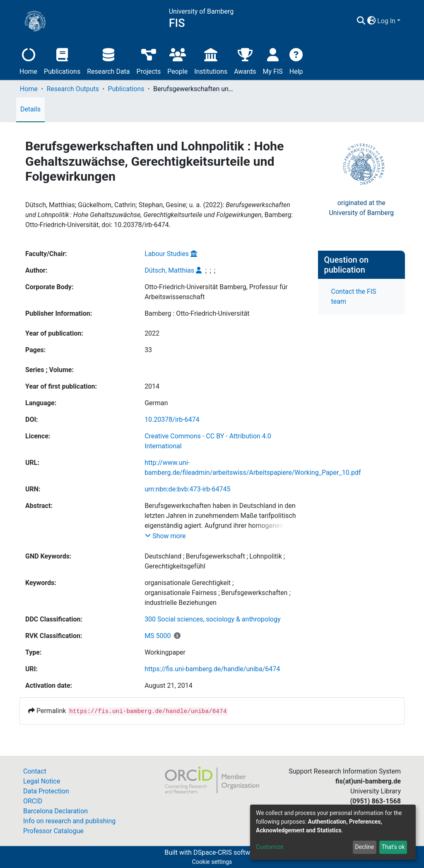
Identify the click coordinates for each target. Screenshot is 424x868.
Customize (270, 847)
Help (296, 58)
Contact (35, 771)
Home (28, 58)
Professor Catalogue (53, 831)
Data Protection (46, 791)
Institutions (211, 58)
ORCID (33, 801)
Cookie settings (212, 862)
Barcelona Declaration (55, 811)
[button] (396, 20)
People (177, 58)
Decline (364, 847)
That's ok (393, 847)
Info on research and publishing (69, 821)
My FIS (273, 58)
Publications (62, 58)
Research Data (108, 58)
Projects (149, 58)
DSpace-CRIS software (226, 852)
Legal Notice (42, 781)
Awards (245, 58)
